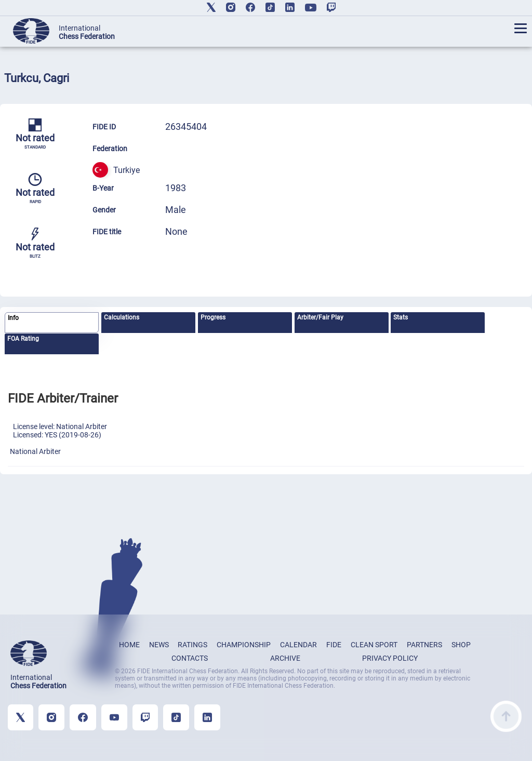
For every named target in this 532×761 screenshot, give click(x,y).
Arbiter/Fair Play (320, 317)
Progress (213, 317)
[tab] (52, 323)
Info (13, 318)
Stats (401, 317)
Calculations (122, 317)
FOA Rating (23, 339)
